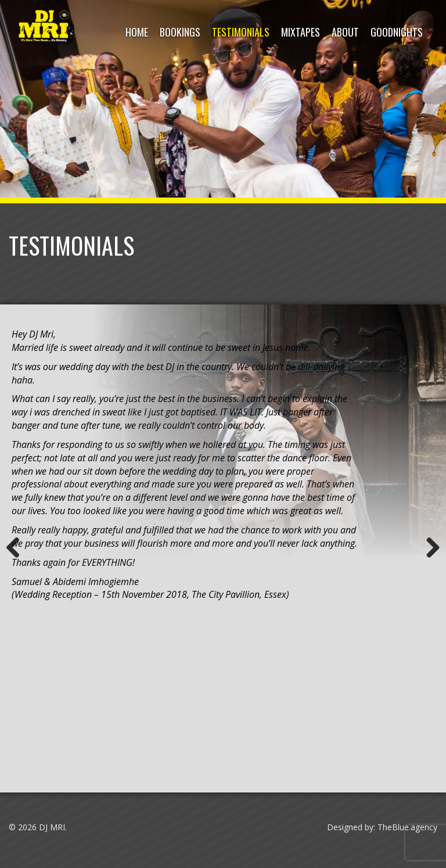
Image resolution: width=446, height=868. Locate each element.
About (345, 32)
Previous (17, 548)
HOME (137, 32)
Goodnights (397, 32)
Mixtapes (301, 32)
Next (429, 548)
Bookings (180, 32)
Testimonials (241, 32)
